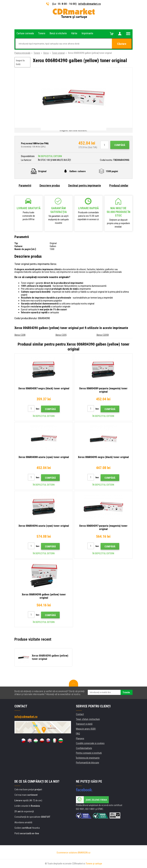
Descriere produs (50, 185)
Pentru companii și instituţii (89, 753)
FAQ (78, 734)
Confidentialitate (84, 748)
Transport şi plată (84, 724)
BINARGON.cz (84, 853)
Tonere (37, 53)
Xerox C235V (103, 335)
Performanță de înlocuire (88, 763)
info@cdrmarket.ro (89, 4)
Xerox (46, 53)
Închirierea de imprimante (88, 758)
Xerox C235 (61, 335)
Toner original (58, 53)
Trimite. (127, 692)
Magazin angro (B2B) (86, 729)
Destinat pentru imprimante (85, 185)
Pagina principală (22, 53)
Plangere (80, 738)
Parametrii (25, 185)
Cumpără (120, 145)
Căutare (122, 44)
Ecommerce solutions (67, 853)
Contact (80, 714)
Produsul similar (119, 185)
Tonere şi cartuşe (94, 864)
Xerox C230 (20, 335)
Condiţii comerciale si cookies (90, 743)
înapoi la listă (20, 62)
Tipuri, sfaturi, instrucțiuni (88, 719)
